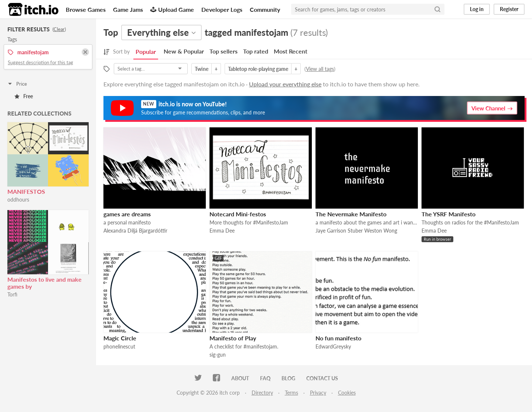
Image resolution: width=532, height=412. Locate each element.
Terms (291, 393)
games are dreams (127, 214)
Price (17, 84)
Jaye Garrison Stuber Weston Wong (356, 231)
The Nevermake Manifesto (351, 214)
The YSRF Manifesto (449, 214)
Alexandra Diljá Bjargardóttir (135, 231)
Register (509, 9)
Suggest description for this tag (40, 62)
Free (24, 96)
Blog (288, 378)
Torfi (12, 294)
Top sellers (224, 51)
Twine (202, 69)
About (240, 378)
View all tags (320, 69)
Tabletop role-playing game (258, 69)
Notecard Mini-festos (238, 214)
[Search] (437, 9)
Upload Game (172, 9)
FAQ (265, 378)
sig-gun (218, 355)
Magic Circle (120, 338)
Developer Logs (222, 9)
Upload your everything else (285, 84)
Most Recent (291, 51)
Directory (262, 393)
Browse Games (86, 9)
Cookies (347, 393)
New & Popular (184, 51)
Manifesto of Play (233, 338)
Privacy (318, 393)
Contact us (322, 378)
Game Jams (128, 9)
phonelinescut (119, 346)
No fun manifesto (338, 338)
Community (265, 9)
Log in (477, 9)
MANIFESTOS (26, 191)
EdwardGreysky (333, 346)
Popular (146, 51)
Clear (59, 29)
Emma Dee (222, 231)
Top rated (256, 51)
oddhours (18, 200)
